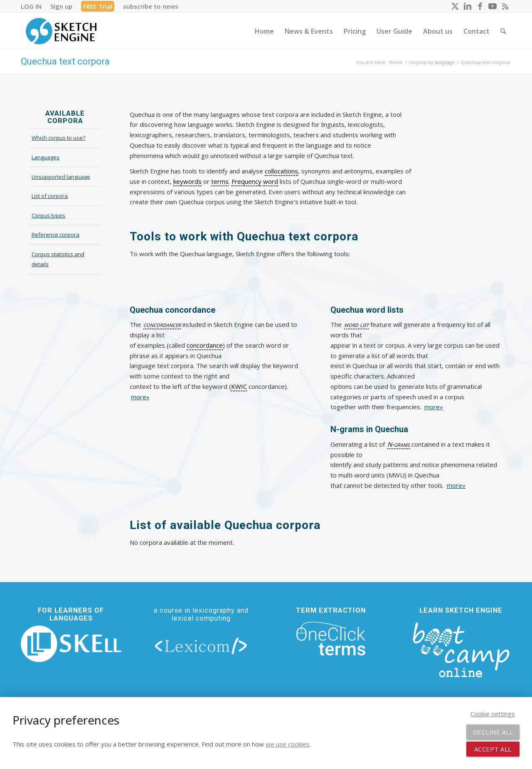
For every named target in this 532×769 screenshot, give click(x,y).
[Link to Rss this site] (505, 6)
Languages (46, 157)
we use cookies (288, 744)
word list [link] (356, 324)
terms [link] (220, 181)
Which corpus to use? (58, 138)
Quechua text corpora (65, 61)
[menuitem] (33, 6)
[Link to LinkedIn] (467, 6)
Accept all (493, 749)
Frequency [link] (246, 181)
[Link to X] (455, 6)
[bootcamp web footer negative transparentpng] (461, 649)
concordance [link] (205, 345)
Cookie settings (493, 714)
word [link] (271, 181)
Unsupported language (61, 177)
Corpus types (48, 215)
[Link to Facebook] (480, 6)
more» (140, 397)
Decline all (493, 732)
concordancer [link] (162, 324)
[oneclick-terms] (331, 639)
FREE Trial (98, 6)
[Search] (503, 31)
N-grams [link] (399, 444)
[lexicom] (201, 646)
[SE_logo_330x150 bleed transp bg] (61, 31)
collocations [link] (281, 171)
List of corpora (50, 196)
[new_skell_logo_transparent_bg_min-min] (71, 644)
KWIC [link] (239, 386)
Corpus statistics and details (58, 259)
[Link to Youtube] (492, 6)
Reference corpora (55, 235)
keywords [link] (187, 181)
